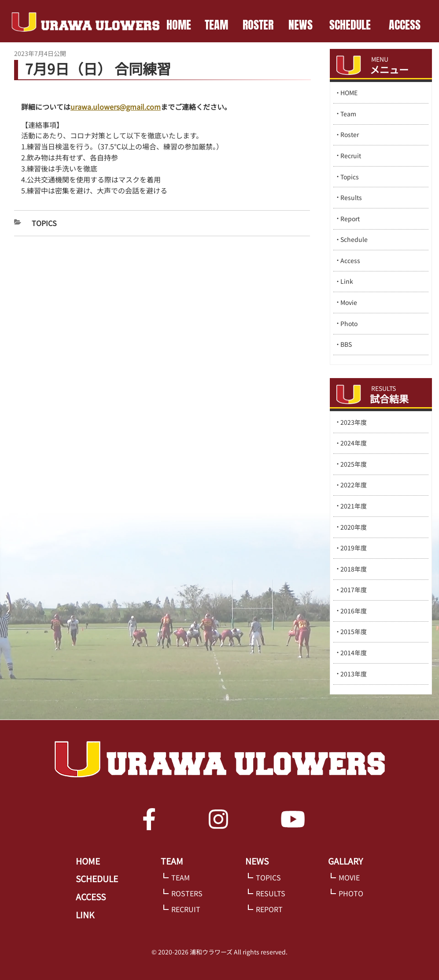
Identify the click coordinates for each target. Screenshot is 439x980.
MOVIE (349, 877)
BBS (346, 344)
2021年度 (354, 506)
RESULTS (271, 893)
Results (351, 197)
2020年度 (354, 527)
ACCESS (405, 25)
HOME (179, 25)
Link (347, 281)
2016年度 (354, 611)
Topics (44, 223)
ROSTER (258, 25)
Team (348, 114)
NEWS (301, 25)
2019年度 (354, 548)
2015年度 (354, 631)
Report (350, 219)
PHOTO (351, 893)
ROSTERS (187, 893)
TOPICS (268, 877)
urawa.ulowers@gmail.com (116, 107)
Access (350, 260)
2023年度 (354, 422)
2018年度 (354, 569)
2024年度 (354, 443)
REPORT (269, 909)
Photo (349, 323)
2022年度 (354, 485)
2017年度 (354, 590)
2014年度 (354, 653)
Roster (350, 134)
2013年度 (354, 674)
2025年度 (354, 464)
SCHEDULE (350, 25)
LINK (85, 915)
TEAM (216, 25)
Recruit (351, 156)
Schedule (354, 239)
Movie (349, 302)
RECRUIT (186, 909)
